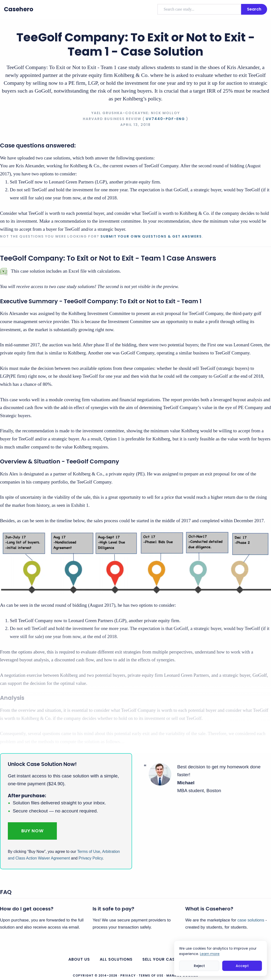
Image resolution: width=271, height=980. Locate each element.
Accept (242, 966)
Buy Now (32, 831)
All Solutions (116, 959)
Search (254, 9)
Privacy (128, 975)
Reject (199, 966)
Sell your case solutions (172, 959)
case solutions (251, 920)
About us (79, 959)
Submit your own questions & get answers (151, 236)
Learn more (210, 954)
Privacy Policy (91, 858)
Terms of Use (89, 852)
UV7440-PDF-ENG (165, 119)
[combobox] (199, 9)
